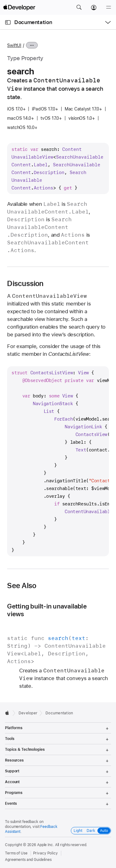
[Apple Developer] (19, 7)
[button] (79, 7)
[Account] (94, 7)
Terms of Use (16, 853)
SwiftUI (14, 45)
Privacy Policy (45, 853)
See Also (22, 586)
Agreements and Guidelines (28, 860)
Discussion (25, 284)
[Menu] (109, 7)
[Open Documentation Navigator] (8, 22)
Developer (28, 713)
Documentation (33, 22)
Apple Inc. (46, 845)
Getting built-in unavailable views (47, 610)
